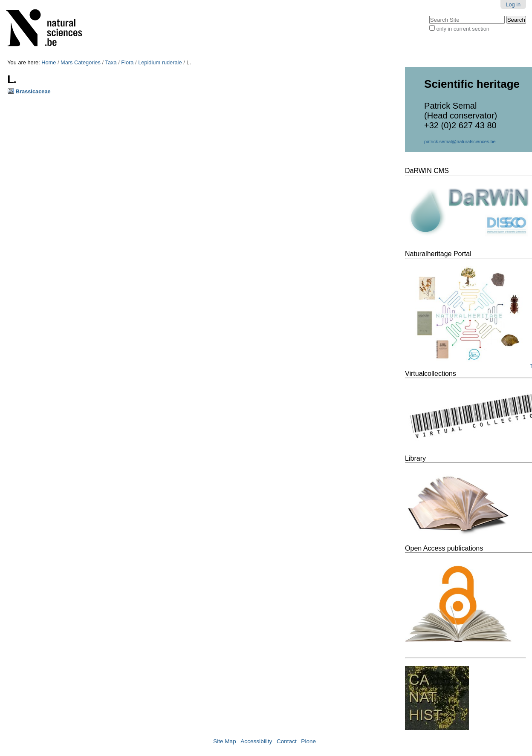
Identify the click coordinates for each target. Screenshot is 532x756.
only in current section (463, 29)
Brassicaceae (33, 91)
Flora (127, 62)
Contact (287, 741)
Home (49, 62)
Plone (308, 741)
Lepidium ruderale (160, 62)
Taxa (111, 62)
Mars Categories (81, 62)
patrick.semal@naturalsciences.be (460, 141)
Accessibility (256, 741)
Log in (513, 4)
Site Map (225, 741)
